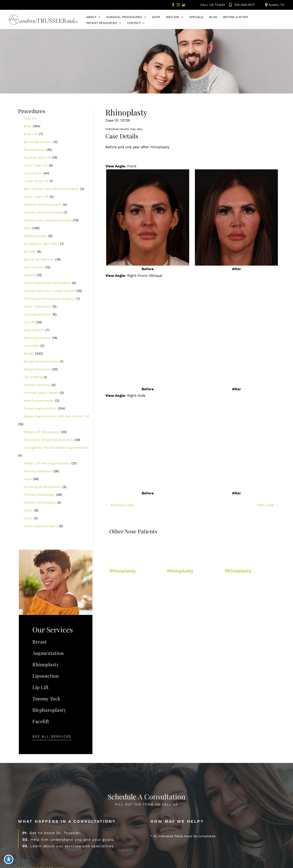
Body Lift (31, 134)
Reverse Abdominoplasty (43, 205)
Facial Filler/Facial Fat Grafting (47, 283)
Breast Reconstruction (41, 362)
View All (30, 118)
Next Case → (268, 505)
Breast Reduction (37, 369)
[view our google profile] (184, 5)
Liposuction (33, 173)
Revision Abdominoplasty (43, 213)
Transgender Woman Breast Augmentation (56, 448)
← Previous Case (120, 505)
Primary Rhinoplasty (39, 495)
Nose (28, 479)
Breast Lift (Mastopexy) (42, 432)
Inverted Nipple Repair (41, 393)
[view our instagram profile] (178, 5)
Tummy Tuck (46, 699)
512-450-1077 (241, 5)
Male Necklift (34, 330)
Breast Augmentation (40, 409)
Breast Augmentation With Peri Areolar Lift (57, 416)
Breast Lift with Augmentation (47, 464)
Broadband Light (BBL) (41, 244)
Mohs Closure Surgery (41, 526)
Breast (29, 354)
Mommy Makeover (38, 471)
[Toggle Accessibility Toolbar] (9, 859)
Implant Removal (37, 385)
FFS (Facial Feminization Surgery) (49, 299)
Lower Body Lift (36, 181)
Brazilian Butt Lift (37, 158)
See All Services (52, 737)
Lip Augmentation (38, 315)
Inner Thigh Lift (36, 166)
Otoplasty (31, 346)
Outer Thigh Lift (36, 197)
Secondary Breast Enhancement (48, 440)
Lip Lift (29, 322)
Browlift (30, 252)
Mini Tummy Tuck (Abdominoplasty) (51, 189)
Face (27, 228)
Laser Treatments (37, 307)
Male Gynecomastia (39, 401)
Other (28, 511)
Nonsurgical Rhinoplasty (42, 487)
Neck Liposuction (37, 338)
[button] (98, 17)
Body (28, 126)
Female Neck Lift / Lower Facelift (49, 291)
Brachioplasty (34, 150)
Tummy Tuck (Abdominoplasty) (48, 220)
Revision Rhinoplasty (40, 503)
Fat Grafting (33, 377)
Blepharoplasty (35, 236)
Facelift (30, 275)
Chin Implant (34, 267)
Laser (28, 518)
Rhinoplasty (46, 665)
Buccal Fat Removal (39, 260)
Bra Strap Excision (38, 142)
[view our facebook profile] (173, 5)
